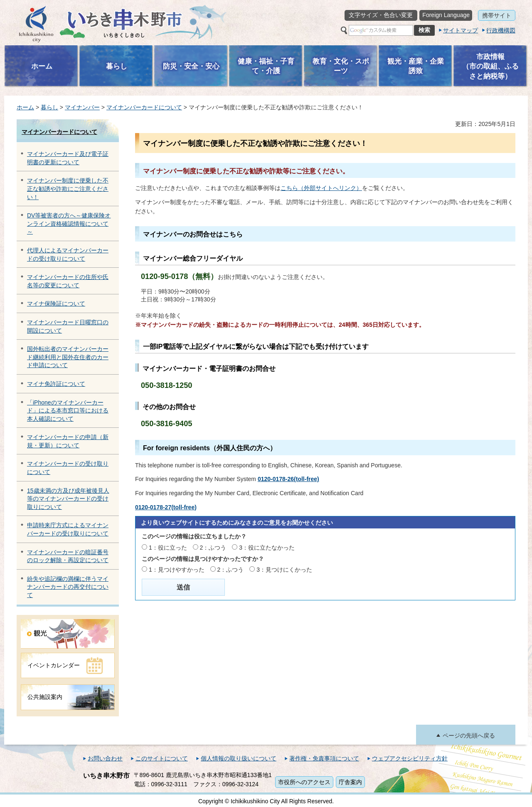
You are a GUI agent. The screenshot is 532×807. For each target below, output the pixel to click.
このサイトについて (162, 758)
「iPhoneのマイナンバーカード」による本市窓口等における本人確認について (68, 411)
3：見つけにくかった (284, 570)
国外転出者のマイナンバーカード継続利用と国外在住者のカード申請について (68, 357)
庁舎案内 (350, 782)
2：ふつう (213, 548)
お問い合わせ (105, 758)
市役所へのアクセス (304, 782)
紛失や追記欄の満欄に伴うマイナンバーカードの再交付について (68, 587)
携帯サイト (497, 15)
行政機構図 (501, 30)
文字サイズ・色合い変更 (381, 15)
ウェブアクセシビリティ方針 (410, 758)
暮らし (49, 107)
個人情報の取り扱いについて (239, 758)
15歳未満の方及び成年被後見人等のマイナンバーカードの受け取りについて (68, 499)
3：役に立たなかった (267, 548)
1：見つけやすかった (177, 570)
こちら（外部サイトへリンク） (321, 188)
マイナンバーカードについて (144, 107)
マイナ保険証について (56, 304)
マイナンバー (82, 107)
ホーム (25, 107)
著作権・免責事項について (324, 758)
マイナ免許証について (56, 384)
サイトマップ (461, 30)
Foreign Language (446, 15)
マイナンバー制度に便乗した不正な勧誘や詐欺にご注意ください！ (68, 189)
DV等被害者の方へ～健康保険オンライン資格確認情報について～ (69, 223)
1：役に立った (168, 548)
